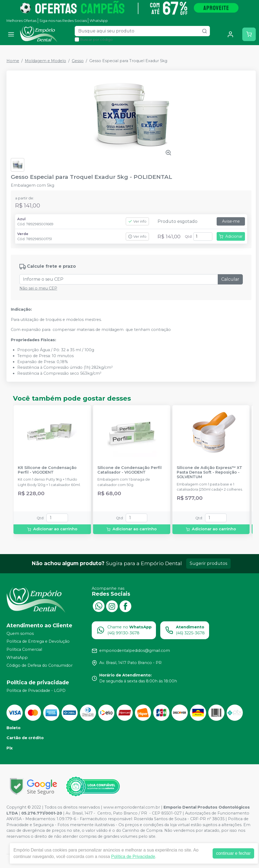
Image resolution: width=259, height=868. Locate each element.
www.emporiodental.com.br (132, 807)
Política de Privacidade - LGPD (36, 691)
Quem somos (20, 634)
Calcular (230, 279)
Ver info (137, 221)
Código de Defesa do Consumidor (40, 666)
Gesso (78, 61)
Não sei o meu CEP (38, 288)
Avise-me (231, 221)
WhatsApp (99, 21)
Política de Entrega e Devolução (38, 642)
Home (13, 61)
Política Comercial (24, 649)
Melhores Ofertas (21, 21)
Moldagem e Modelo (45, 61)
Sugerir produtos (208, 563)
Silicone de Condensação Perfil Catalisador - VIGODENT (129, 470)
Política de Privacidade (133, 857)
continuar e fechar (233, 853)
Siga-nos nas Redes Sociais (63, 21)
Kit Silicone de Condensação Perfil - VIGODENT (47, 470)
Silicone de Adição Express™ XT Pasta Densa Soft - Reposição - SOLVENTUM (209, 472)
